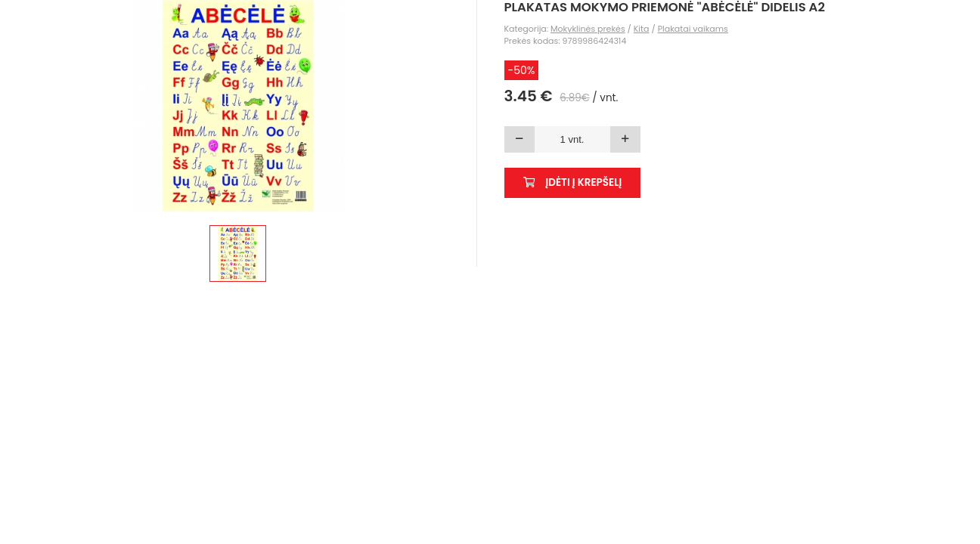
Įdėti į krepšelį (573, 182)
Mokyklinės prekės (588, 29)
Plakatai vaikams (693, 29)
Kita (642, 29)
